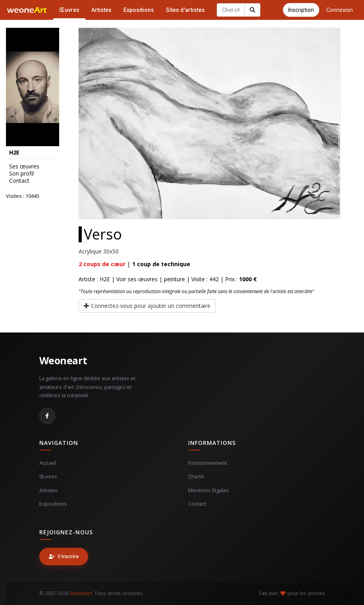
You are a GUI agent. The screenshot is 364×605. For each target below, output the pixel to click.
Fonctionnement (208, 463)
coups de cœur (102, 264)
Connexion (340, 10)
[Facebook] (47, 416)
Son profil (21, 174)
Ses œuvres (24, 166)
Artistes (101, 10)
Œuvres (69, 10)
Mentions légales (209, 490)
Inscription (301, 10)
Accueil (48, 463)
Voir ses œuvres (137, 279)
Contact (19, 181)
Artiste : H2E (94, 279)
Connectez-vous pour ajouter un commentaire (147, 306)
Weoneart (63, 360)
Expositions (139, 10)
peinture (174, 279)
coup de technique (161, 264)
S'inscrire (64, 556)
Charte (196, 476)
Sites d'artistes (185, 10)
